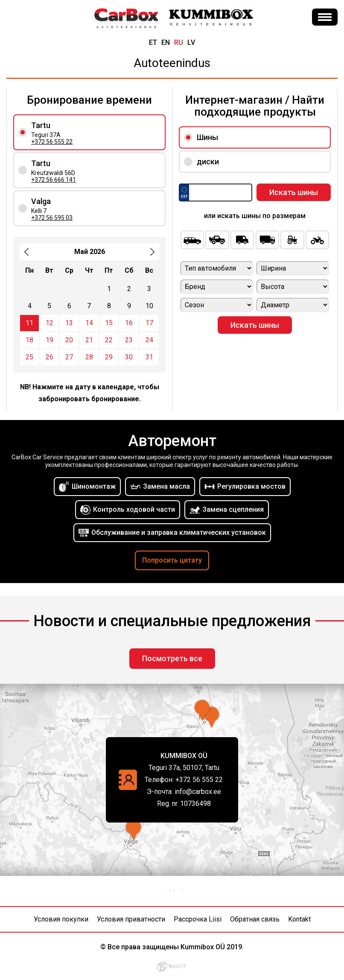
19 (50, 340)
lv (191, 42)
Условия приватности (131, 919)
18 (29, 340)
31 (149, 357)
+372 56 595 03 (52, 218)
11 (29, 323)
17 (149, 323)
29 (109, 357)
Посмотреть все (172, 658)
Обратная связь (255, 919)
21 (89, 340)
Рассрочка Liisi (198, 919)
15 (109, 323)
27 (69, 357)
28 (89, 357)
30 (129, 357)
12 (50, 323)
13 (69, 323)
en (166, 42)
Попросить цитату (172, 560)
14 (89, 323)
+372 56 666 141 (54, 180)
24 (149, 340)
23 (129, 340)
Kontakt (299, 919)
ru (179, 42)
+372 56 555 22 (52, 142)
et (153, 42)
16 (129, 323)
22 (109, 340)
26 (50, 357)
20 (69, 340)
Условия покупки (61, 919)
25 (29, 357)
